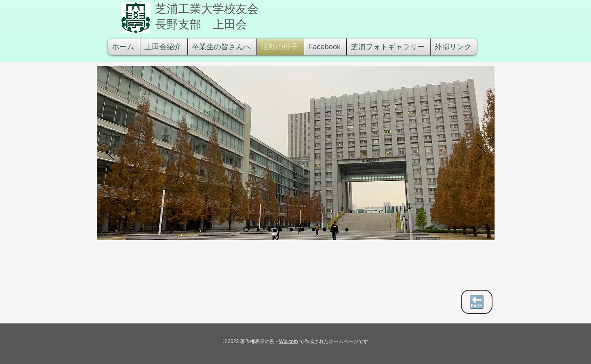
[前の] (110, 153)
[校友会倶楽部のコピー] (347, 230)
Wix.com (289, 341)
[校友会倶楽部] (336, 230)
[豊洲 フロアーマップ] (258, 230)
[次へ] (481, 153)
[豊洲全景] (246, 230)
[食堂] (314, 230)
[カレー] (325, 230)
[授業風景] (280, 230)
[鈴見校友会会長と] (291, 230)
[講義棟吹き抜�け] (269, 230)
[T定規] (302, 230)
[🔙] (477, 302)
